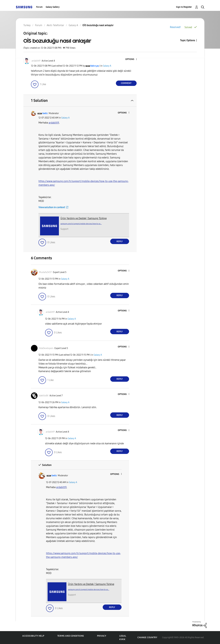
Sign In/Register (184, 7)
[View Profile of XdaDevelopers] (46, 348)
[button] (131, 59)
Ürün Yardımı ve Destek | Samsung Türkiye (84, 218)
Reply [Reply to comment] (120, 241)
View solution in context (52, 207)
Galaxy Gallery (53, 7)
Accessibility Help (33, 636)
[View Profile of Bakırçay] (95, 66)
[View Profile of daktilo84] (44, 396)
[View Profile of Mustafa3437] (45, 272)
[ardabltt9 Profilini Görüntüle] (54, 123)
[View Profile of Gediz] (45, 113)
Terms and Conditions (71, 636)
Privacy (102, 636)
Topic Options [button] (188, 40)
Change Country (147, 637)
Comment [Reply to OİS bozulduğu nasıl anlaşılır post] (126, 83)
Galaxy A (107, 66)
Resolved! (175, 27)
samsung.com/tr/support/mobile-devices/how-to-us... (81, 224)
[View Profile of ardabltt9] (36, 61)
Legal (123, 636)
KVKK (122, 639)
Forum (39, 7)
